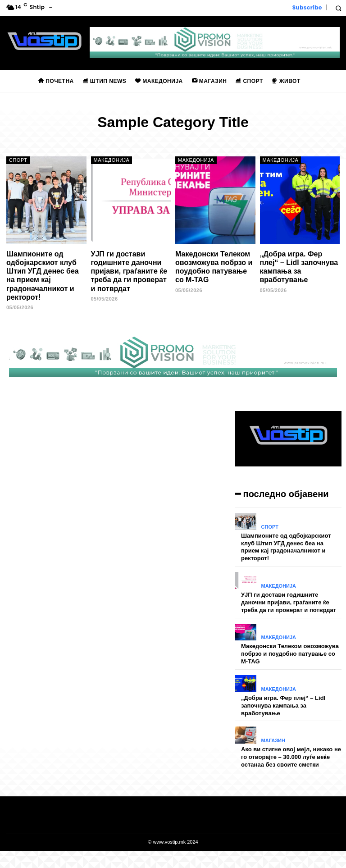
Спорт (18, 160)
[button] (338, 8)
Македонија (112, 160)
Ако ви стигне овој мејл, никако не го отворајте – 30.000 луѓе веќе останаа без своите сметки (291, 757)
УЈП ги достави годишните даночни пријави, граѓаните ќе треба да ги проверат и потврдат (129, 271)
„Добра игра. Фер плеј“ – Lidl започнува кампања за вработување (299, 267)
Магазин (273, 741)
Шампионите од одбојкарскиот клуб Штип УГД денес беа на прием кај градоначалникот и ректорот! (43, 276)
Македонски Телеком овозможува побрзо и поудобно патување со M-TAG (214, 267)
